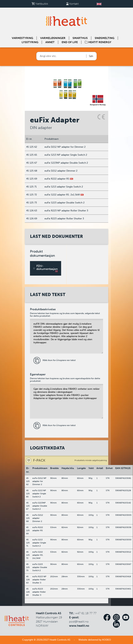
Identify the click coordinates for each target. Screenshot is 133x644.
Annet (50, 42)
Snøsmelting (105, 38)
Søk (91, 56)
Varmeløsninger (53, 38)
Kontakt (72, 4)
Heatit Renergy (98, 42)
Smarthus (80, 38)
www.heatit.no (79, 626)
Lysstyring (30, 42)
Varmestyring (22, 38)
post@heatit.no (79, 621)
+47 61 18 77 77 (86, 613)
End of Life (70, 42)
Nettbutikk (40, 4)
